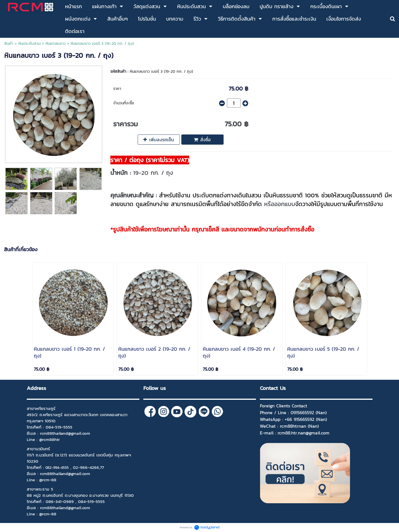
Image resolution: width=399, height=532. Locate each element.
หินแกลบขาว (56, 44)
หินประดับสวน (29, 44)
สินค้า (9, 44)
